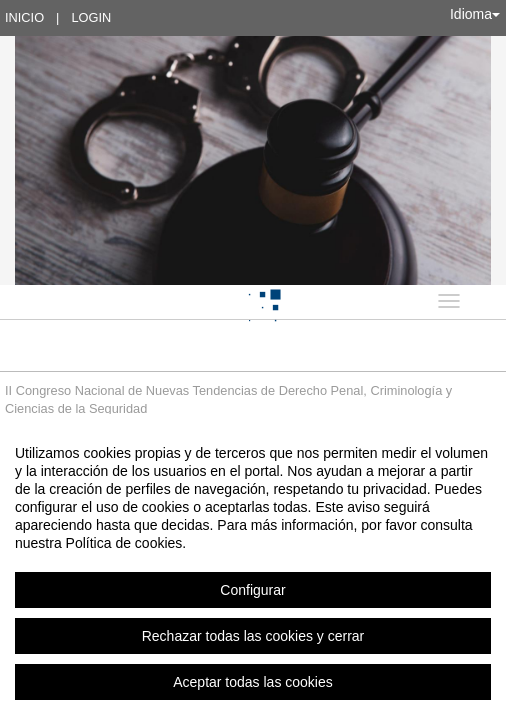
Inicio (24, 17)
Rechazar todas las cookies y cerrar (253, 636)
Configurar (252, 590)
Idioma (475, 14)
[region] (253, 567)
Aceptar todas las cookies (253, 682)
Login (91, 17)
